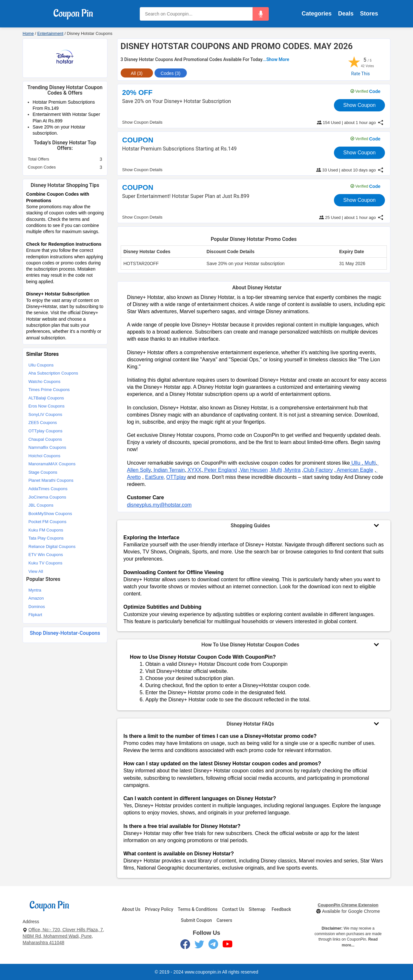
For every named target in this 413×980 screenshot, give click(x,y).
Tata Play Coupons (46, 538)
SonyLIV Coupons (45, 414)
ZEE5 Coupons (43, 423)
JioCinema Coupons (47, 497)
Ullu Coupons (41, 365)
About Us (131, 909)
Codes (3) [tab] (171, 73)
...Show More (276, 59)
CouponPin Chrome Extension (348, 905)
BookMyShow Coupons (50, 514)
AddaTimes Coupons (48, 489)
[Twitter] (199, 945)
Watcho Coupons (44, 382)
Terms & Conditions (198, 909)
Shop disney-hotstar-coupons (65, 633)
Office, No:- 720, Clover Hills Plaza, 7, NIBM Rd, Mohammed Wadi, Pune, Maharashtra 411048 (63, 936)
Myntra (35, 590)
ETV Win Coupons (46, 555)
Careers (224, 920)
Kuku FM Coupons (46, 530)
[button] (261, 14)
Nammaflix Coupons (47, 447)
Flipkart (35, 615)
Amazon (36, 598)
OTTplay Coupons (45, 431)
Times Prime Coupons (49, 390)
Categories (317, 14)
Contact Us (233, 909)
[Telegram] (213, 945)
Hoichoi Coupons (44, 456)
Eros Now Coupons (46, 406)
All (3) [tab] (137, 73)
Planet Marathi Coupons (51, 480)
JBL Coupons (41, 505)
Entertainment (50, 33)
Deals (346, 14)
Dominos (37, 607)
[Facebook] (185, 945)
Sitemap (257, 909)
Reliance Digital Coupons (52, 547)
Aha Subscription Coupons (53, 373)
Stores (369, 14)
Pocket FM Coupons (47, 522)
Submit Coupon (196, 920)
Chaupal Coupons (45, 439)
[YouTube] (228, 945)
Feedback (281, 909)
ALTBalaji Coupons (46, 398)
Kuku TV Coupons (45, 563)
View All (36, 571)
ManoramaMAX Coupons (52, 464)
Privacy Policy (159, 909)
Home (28, 33)
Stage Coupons (43, 472)
